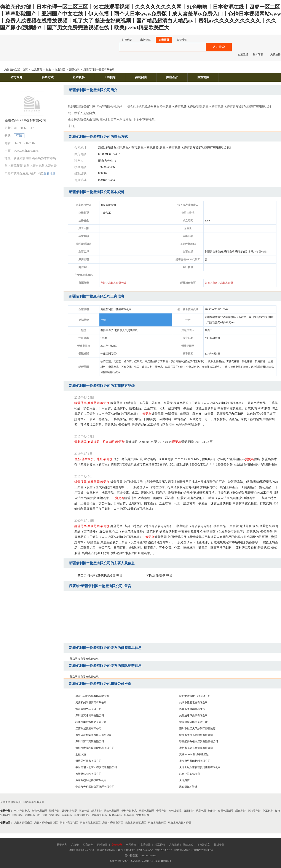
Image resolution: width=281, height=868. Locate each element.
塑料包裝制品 (129, 811)
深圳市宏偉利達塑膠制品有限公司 (95, 748)
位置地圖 (203, 77)
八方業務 (174, 845)
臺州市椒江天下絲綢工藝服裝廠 (197, 728)
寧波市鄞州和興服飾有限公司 (92, 696)
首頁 (25, 70)
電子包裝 (42, 815)
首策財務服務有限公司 (88, 774)
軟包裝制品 (175, 811)
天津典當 (184, 780)
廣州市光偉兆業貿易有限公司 (196, 748)
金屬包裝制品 (226, 811)
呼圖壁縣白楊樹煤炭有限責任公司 (199, 741)
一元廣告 (131, 845)
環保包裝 (241, 811)
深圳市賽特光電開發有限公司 (196, 735)
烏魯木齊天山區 (23, 823)
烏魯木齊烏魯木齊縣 (180, 823)
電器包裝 (54, 815)
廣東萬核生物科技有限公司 (91, 780)
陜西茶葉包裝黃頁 (34, 802)
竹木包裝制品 (22, 811)
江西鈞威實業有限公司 (88, 728)
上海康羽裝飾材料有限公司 (195, 761)
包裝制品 (60, 70)
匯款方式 (188, 845)
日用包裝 (189, 811)
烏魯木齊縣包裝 (117, 283)
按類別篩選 (143, 815)
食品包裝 (161, 811)
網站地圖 (102, 845)
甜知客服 (258, 54)
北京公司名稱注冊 (190, 774)
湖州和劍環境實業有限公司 (91, 703)
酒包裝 (212, 811)
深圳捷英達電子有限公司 (90, 715)
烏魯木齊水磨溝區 (90, 823)
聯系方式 (48, 77)
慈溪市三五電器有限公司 (193, 703)
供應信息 (127, 40)
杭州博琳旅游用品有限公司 (91, 722)
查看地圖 (49, 173)
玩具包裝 (97, 811)
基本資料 (79, 77)
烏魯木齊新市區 (69, 823)
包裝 (48, 70)
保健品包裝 (115, 815)
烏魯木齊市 (173, 107)
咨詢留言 (141, 77)
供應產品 (172, 77)
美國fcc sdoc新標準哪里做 (194, 754)
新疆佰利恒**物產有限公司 (99, 70)
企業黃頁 (164, 40)
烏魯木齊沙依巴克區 (46, 823)
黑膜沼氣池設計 (188, 787)
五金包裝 (84, 811)
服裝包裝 (18, 815)
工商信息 (110, 77)
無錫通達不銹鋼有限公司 (193, 715)
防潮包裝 (30, 815)
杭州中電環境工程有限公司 (195, 696)
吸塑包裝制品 (69, 811)
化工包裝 (268, 811)
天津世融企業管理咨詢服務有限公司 (200, 767)
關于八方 (62, 845)
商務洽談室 (203, 845)
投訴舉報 (219, 845)
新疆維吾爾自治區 (153, 107)
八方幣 (75, 845)
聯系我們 (160, 845)
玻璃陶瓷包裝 (99, 815)
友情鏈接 (145, 845)
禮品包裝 (201, 811)
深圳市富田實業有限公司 (90, 741)
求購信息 (145, 40)
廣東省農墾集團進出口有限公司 (94, 735)
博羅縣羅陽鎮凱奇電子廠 (193, 722)
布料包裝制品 (82, 815)
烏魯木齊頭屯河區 (113, 823)
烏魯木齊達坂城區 (136, 823)
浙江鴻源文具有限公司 (88, 709)
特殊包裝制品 (112, 811)
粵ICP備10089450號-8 (82, 850)
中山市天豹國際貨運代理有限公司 (95, 787)
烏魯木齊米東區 (157, 823)
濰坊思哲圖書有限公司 (88, 761)
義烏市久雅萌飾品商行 (192, 709)
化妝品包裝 (254, 811)
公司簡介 (16, 77)
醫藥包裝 (54, 811)
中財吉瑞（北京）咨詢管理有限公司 (96, 767)
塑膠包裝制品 (147, 811)
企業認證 (243, 54)
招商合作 (88, 845)
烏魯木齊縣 (188, 107)
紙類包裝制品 (40, 811)
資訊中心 (182, 40)
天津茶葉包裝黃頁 (10, 802)
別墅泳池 (81, 754)
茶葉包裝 (74, 70)
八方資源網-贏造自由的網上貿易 (34, 45)
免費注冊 (275, 54)
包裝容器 (129, 815)
